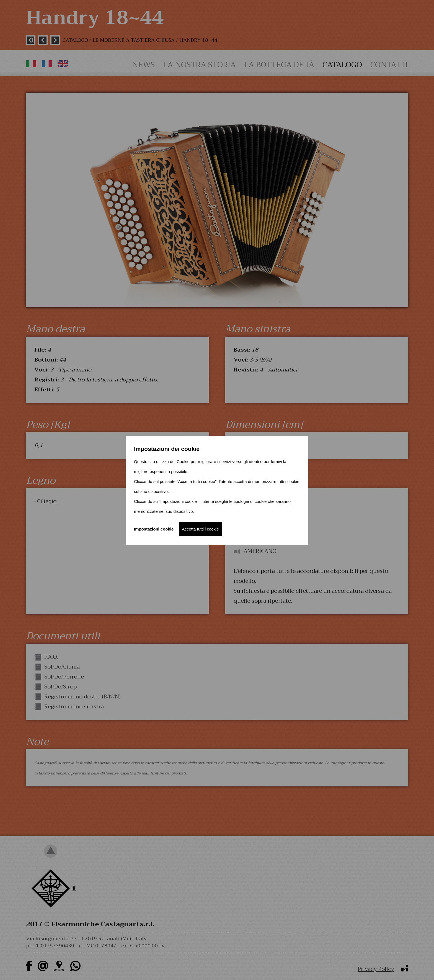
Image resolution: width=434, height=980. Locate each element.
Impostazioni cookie (154, 529)
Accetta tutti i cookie (200, 529)
